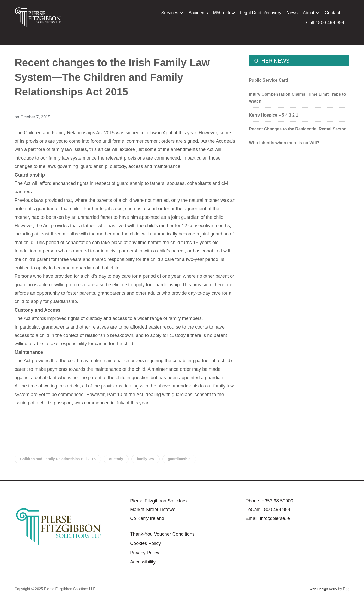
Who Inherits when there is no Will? (284, 143)
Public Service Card (269, 80)
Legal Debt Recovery (261, 13)
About (309, 13)
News (292, 13)
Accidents (198, 13)
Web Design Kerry (322, 589)
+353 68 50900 (278, 501)
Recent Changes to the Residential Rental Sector (297, 129)
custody (116, 459)
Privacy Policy (145, 553)
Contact (333, 13)
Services (170, 13)
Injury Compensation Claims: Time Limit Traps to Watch (298, 98)
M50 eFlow (224, 13)
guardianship (179, 459)
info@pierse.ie (275, 518)
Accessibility (143, 562)
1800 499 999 (276, 510)
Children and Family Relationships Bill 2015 (58, 459)
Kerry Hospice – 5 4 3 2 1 (274, 115)
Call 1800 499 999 (325, 23)
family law (146, 459)
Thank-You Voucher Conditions (162, 534)
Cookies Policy (145, 543)
